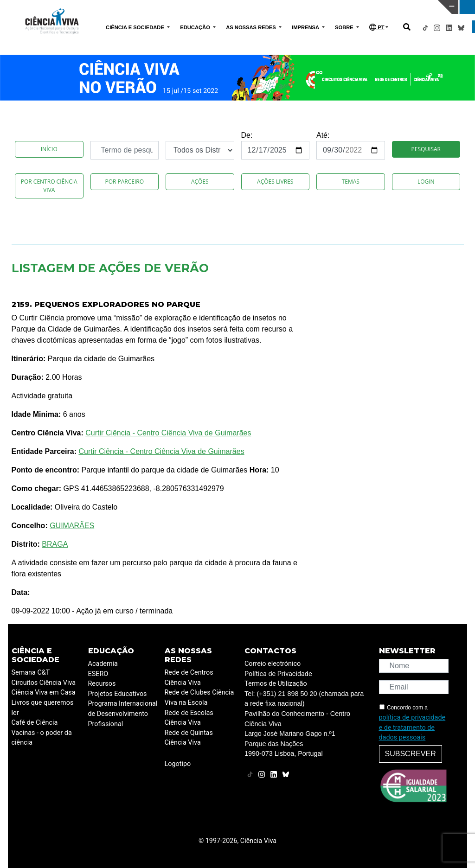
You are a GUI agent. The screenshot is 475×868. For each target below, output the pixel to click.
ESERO (98, 674)
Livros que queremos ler (43, 708)
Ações (200, 182)
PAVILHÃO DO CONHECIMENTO (225, 6)
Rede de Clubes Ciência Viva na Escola (199, 698)
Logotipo (178, 764)
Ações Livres (275, 182)
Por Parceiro (124, 182)
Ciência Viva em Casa (44, 692)
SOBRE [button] (345, 27)
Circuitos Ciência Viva (44, 683)
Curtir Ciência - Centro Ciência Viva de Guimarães (168, 433)
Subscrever (411, 754)
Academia (103, 664)
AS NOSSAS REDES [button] (252, 27)
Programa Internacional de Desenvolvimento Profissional (123, 714)
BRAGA (55, 544)
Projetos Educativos (118, 694)
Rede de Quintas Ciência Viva (189, 738)
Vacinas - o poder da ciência (42, 738)
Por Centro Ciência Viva (49, 186)
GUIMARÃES (72, 526)
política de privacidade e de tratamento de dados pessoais (412, 728)
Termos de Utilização (276, 684)
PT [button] (377, 27)
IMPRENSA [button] (306, 27)
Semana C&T (31, 673)
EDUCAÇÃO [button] (196, 27)
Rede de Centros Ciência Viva (189, 678)
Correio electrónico (273, 664)
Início (49, 149)
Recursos (102, 684)
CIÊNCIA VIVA (332, 7)
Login (426, 182)
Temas (351, 182)
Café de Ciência (35, 723)
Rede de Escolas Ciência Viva (189, 718)
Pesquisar (426, 149)
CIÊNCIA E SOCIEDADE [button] (136, 27)
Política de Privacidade (278, 674)
